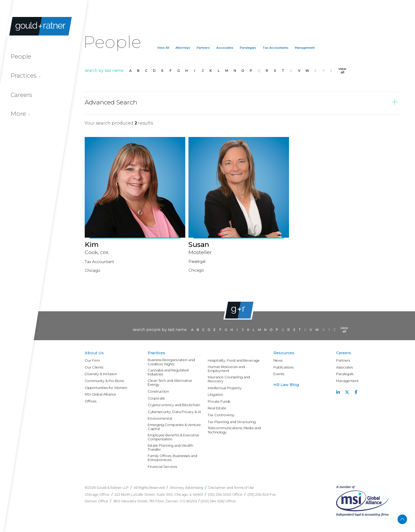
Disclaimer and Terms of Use (231, 488)
